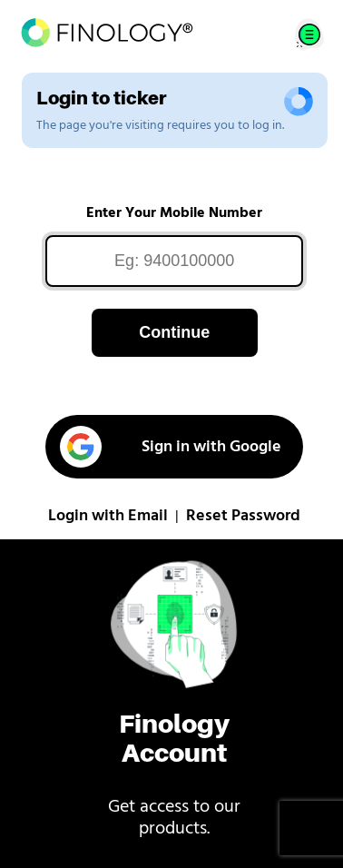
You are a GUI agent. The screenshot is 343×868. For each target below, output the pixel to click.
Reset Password (243, 516)
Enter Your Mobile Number (174, 213)
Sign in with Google (171, 447)
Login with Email (108, 516)
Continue (174, 332)
